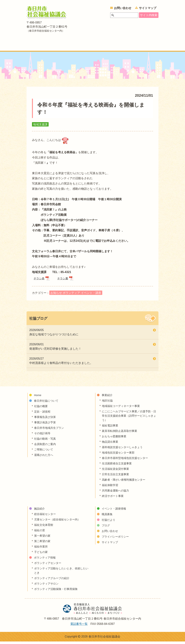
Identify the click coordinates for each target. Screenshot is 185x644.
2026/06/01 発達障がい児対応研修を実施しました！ (55, 349)
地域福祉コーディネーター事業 (122, 408)
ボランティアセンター (49, 565)
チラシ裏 (64, 280)
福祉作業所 (41, 549)
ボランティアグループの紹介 (53, 580)
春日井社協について (57, 45)
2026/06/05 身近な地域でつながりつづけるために (54, 335)
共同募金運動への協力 (116, 493)
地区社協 (108, 403)
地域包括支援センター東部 (119, 455)
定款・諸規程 (43, 414)
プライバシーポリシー (116, 539)
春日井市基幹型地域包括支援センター (126, 460)
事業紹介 (83, 45)
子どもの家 (41, 554)
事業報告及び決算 (46, 419)
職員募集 (107, 517)
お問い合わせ (123, 8)
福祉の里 (40, 533)
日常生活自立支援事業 (116, 477)
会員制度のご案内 (46, 446)
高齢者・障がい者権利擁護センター (125, 482)
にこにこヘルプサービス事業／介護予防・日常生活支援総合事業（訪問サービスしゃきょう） (129, 418)
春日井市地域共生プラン (50, 430)
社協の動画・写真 (46, 441)
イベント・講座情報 (148, 45)
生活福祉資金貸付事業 (116, 471)
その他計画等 (43, 436)
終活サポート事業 (113, 498)
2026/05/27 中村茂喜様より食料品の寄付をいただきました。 (61, 363)
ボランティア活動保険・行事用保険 (57, 591)
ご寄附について (44, 452)
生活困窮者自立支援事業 (118, 466)
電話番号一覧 (79, 626)
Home (38, 397)
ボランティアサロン (47, 586)
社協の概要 (41, 408)
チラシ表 (39, 280)
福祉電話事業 (111, 428)
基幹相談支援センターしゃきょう (124, 449)
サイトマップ (148, 8)
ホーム (32, 45)
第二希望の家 (43, 543)
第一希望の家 (43, 538)
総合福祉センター (46, 516)
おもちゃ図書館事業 (115, 439)
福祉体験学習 (111, 487)
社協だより (109, 522)
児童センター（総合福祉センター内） (59, 522)
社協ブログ (38, 321)
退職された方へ (44, 457)
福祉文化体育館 (44, 527)
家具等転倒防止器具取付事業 (121, 433)
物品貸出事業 (111, 444)
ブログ (106, 528)
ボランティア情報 (122, 45)
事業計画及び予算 (46, 425)
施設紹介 (100, 45)
